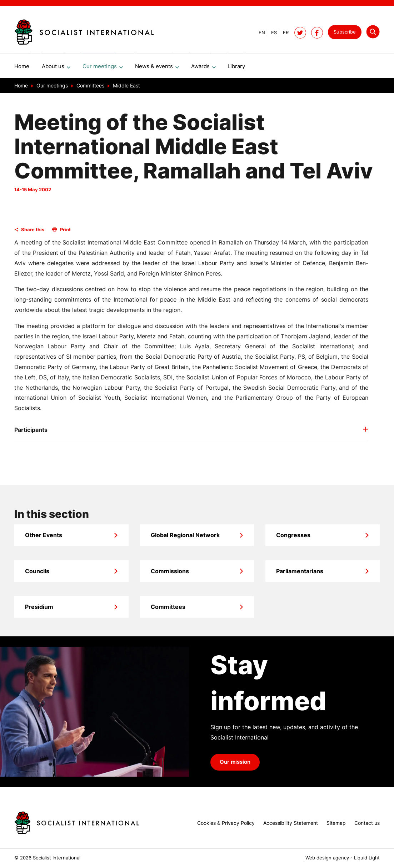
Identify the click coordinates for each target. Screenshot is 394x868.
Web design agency (327, 858)
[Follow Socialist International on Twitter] (300, 33)
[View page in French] (283, 33)
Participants (31, 432)
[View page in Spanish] (271, 33)
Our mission (235, 764)
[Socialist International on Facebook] (317, 33)
